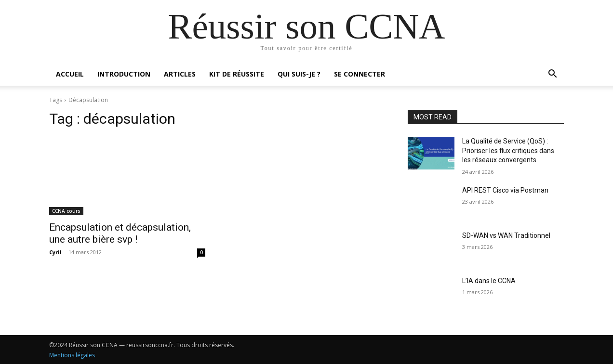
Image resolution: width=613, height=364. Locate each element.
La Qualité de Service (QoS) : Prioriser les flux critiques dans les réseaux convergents (508, 150)
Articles (180, 74)
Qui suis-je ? (299, 74)
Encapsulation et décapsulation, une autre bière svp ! (120, 233)
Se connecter (360, 74)
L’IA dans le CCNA (489, 281)
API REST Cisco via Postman (505, 190)
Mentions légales (72, 355)
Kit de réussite (237, 74)
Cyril (55, 252)
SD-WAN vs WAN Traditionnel (506, 235)
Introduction (124, 74)
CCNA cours (66, 211)
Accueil (70, 74)
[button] (552, 75)
